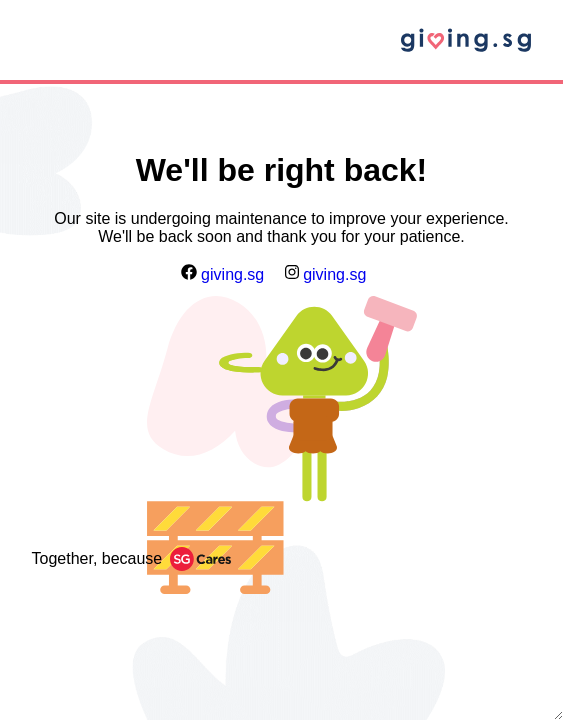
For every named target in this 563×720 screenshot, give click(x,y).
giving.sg (223, 274)
